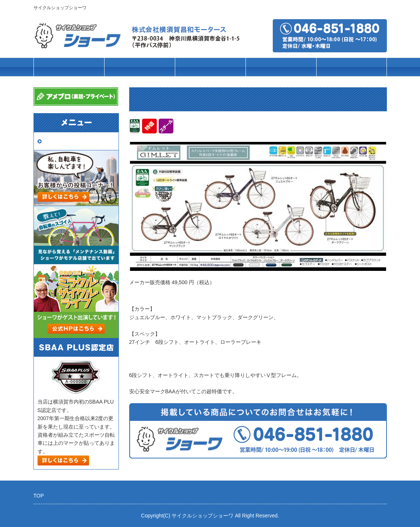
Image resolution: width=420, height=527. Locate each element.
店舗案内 (352, 67)
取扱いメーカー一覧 (70, 141)
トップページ (69, 67)
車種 (140, 67)
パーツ (281, 67)
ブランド (210, 67)
